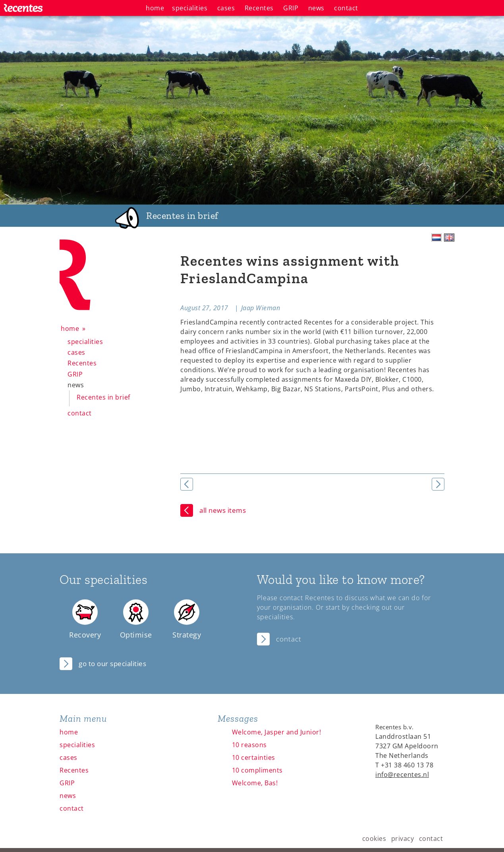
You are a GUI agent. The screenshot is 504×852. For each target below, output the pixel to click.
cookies (374, 838)
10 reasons (249, 745)
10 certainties (254, 757)
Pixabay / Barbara (25, 200)
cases (76, 352)
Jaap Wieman (261, 308)
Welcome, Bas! (255, 783)
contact (80, 413)
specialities (85, 342)
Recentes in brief (103, 397)
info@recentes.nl (402, 775)
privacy (403, 838)
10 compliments (257, 770)
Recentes (82, 363)
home (70, 328)
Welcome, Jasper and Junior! (277, 732)
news (76, 385)
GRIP (75, 374)
